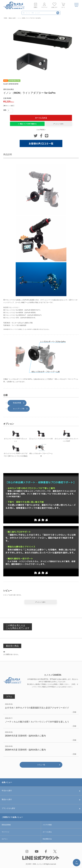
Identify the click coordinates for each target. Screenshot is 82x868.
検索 (58, 13)
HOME (5, 18)
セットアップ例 (19, 409)
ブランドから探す (9, 808)
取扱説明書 (17, 403)
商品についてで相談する (28, 124)
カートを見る (48, 832)
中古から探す (7, 791)
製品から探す (7, 799)
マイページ (7, 832)
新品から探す (12, 18)
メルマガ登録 (48, 825)
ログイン (6, 839)
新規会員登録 (7, 825)
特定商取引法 (48, 839)
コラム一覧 (41, 765)
